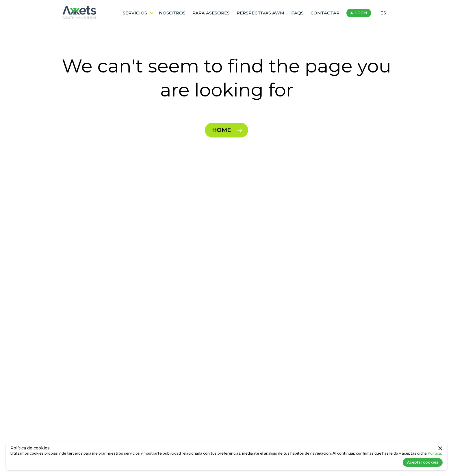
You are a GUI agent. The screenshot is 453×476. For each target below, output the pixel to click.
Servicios (138, 13)
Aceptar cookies (423, 462)
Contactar (325, 13)
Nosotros (172, 13)
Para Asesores (211, 13)
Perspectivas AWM (260, 13)
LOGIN (358, 13)
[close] (440, 449)
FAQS (297, 13)
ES (383, 13)
